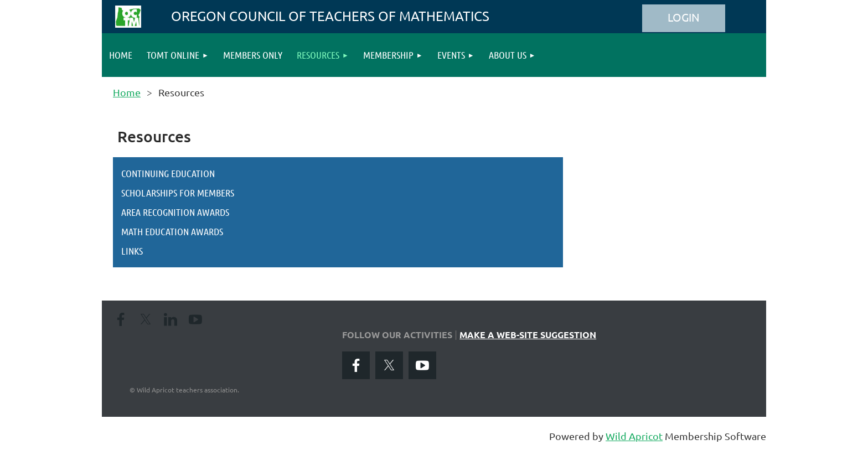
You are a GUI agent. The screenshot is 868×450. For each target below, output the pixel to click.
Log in (684, 18)
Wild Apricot (634, 436)
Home (127, 92)
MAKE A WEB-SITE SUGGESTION (528, 335)
